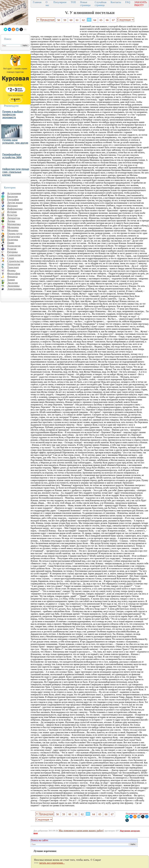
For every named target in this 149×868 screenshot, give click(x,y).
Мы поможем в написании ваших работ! (81, 831)
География (13, 200)
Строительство (15, 261)
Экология (12, 283)
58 (59, 20)
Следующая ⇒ (126, 20)
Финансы (12, 277)
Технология (14, 264)
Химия (11, 280)
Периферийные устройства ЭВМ (12, 156)
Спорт (11, 258)
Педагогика (14, 237)
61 (77, 20)
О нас (47, 4)
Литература (14, 218)
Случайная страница (101, 4)
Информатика (15, 209)
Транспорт (13, 267)
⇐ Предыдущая (46, 20)
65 (101, 20)
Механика (13, 230)
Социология (14, 255)
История (12, 212)
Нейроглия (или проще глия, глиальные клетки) (16, 172)
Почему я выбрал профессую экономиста (13, 115)
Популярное (60, 2)
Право (11, 243)
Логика (11, 221)
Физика (11, 270)
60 (71, 20)
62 (83, 20)
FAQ (128, 2)
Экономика (13, 286)
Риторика (12, 252)
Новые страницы (85, 4)
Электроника (14, 289)
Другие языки (15, 203)
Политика (13, 240)
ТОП (73, 2)
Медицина (13, 227)
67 (114, 20)
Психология (14, 246)
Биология (12, 196)
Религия (12, 249)
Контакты (116, 2)
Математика (14, 224)
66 (107, 20)
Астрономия (14, 193)
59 (65, 20)
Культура (12, 215)
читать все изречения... (52, 863)
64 (95, 20)
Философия (14, 273)
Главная (37, 2)
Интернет (13, 206)
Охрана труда (15, 233)
